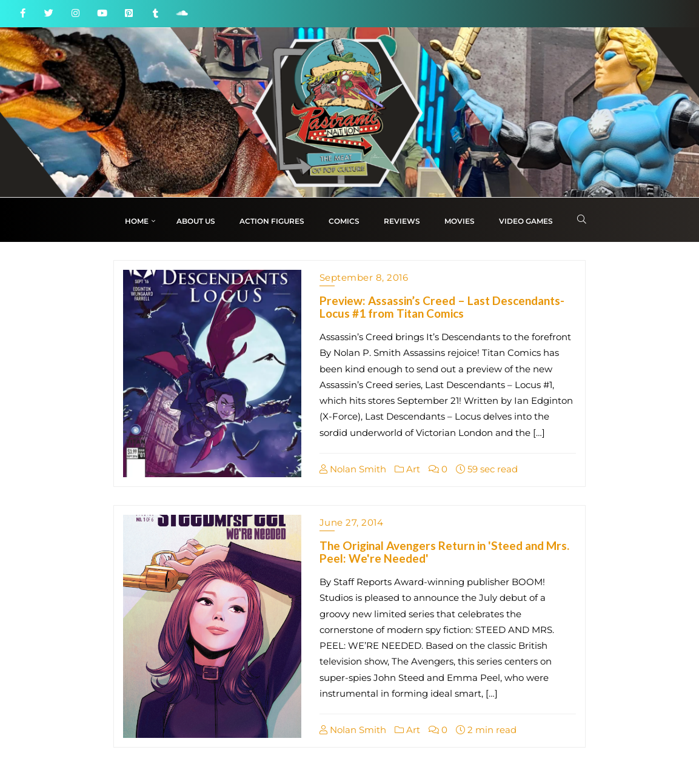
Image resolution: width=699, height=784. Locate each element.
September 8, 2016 (364, 277)
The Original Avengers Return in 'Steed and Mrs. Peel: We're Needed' (444, 552)
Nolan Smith (353, 469)
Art (407, 469)
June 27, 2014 (352, 522)
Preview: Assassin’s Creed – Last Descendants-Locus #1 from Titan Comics (442, 307)
